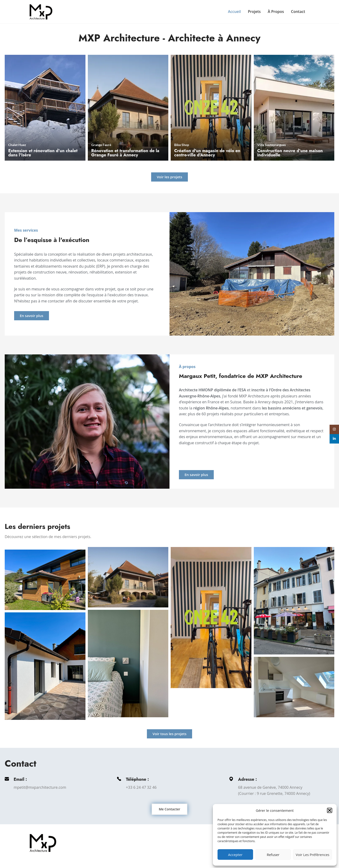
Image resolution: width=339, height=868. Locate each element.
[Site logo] (41, 11)
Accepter (235, 855)
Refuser (273, 855)
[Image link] (43, 843)
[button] (330, 810)
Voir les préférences (313, 855)
